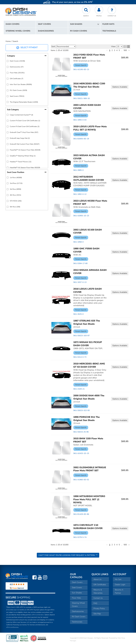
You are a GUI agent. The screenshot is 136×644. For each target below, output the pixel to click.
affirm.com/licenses (12, 627)
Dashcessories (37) (17, 67)
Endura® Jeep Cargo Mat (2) (20, 138)
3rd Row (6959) (15, 189)
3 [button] (114, 50)
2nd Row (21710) (16, 183)
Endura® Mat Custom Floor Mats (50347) (25, 144)
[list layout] (128, 47)
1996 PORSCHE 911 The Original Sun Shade (86, 419)
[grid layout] (125, 47)
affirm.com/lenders (38, 615)
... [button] (122, 50)
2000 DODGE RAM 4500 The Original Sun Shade (89, 397)
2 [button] (112, 50)
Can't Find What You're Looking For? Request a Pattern (68, 555)
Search (15, 41)
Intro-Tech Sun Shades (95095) (21, 84)
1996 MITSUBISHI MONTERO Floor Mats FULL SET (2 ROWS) (89, 499)
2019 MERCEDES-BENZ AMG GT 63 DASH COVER (89, 365)
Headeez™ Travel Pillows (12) (21, 162)
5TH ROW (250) (16, 201)
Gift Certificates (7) (17, 79)
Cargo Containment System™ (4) (21, 115)
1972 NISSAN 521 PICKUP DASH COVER (88, 344)
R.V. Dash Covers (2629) (18, 90)
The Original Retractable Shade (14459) (24, 102)
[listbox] (66, 46)
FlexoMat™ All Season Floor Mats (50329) (25, 150)
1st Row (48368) (16, 178)
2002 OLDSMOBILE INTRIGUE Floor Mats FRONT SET (90, 469)
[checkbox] (8, 61)
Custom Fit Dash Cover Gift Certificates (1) (25, 121)
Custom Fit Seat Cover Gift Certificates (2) (25, 126)
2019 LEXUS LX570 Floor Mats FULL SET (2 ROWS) (90, 128)
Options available (120, 87)
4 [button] (117, 50)
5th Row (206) (15, 207)
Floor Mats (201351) (17, 73)
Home (8, 41)
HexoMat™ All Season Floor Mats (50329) (25, 168)
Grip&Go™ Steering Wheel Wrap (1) (23, 156)
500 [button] (125, 50)
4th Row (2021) (15, 195)
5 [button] (119, 50)
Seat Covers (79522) (17, 96)
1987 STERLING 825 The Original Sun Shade (87, 322)
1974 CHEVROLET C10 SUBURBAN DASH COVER (88, 527)
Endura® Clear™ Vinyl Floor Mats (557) (24, 132)
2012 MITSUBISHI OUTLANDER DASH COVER (89, 178)
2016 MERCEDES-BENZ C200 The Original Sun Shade (89, 85)
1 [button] (110, 50)
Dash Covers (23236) (17, 61)
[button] (84, 24)
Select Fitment (27, 48)
